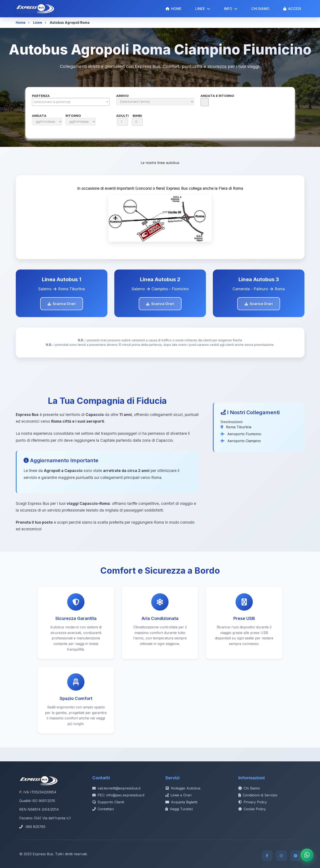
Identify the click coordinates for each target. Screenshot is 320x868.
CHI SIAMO (260, 9)
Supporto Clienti (108, 802)
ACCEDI (292, 9)
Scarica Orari (62, 304)
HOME (174, 9)
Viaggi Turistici (179, 809)
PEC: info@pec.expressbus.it (118, 795)
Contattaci (103, 809)
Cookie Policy (252, 809)
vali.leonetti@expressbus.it (116, 788)
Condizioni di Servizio (258, 795)
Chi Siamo (249, 788)
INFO (231, 9)
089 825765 (35, 827)
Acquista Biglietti (181, 802)
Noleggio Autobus (183, 788)
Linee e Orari (178, 795)
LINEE (203, 9)
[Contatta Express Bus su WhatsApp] (307, 855)
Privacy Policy (253, 802)
